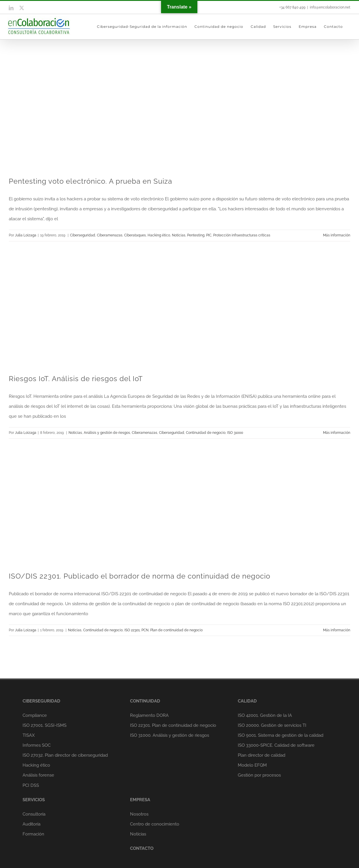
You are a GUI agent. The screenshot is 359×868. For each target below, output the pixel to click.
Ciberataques (135, 235)
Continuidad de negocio (206, 433)
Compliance (35, 715)
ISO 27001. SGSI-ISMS (45, 725)
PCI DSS (31, 785)
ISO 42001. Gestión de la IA (265, 715)
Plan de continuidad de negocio (176, 630)
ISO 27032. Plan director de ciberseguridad (65, 755)
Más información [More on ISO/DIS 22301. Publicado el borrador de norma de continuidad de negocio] (337, 630)
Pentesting (196, 235)
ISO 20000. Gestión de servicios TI (272, 725)
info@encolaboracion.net (330, 7)
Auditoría (31, 824)
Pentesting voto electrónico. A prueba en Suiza (90, 181)
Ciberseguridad (83, 235)
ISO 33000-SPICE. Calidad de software (276, 745)
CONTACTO (142, 848)
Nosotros (139, 814)
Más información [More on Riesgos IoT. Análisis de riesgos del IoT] (337, 433)
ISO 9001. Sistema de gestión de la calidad (281, 735)
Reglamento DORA (149, 715)
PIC (209, 235)
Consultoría (34, 814)
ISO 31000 (235, 433)
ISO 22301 (132, 630)
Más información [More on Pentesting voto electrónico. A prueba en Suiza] (337, 235)
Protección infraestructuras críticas (242, 235)
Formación (33, 834)
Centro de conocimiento (155, 824)
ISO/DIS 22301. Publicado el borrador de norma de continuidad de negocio (140, 576)
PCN (145, 630)
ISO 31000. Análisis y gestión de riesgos (170, 735)
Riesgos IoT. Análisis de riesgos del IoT (76, 379)
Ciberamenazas (110, 235)
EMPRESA (140, 800)
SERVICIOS (34, 800)
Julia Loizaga (26, 235)
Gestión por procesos (259, 775)
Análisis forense (38, 775)
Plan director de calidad (261, 755)
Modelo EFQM (252, 765)
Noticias (179, 235)
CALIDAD (247, 701)
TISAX (29, 735)
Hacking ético (159, 235)
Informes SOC (37, 745)
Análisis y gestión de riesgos (107, 433)
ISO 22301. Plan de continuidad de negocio (173, 725)
